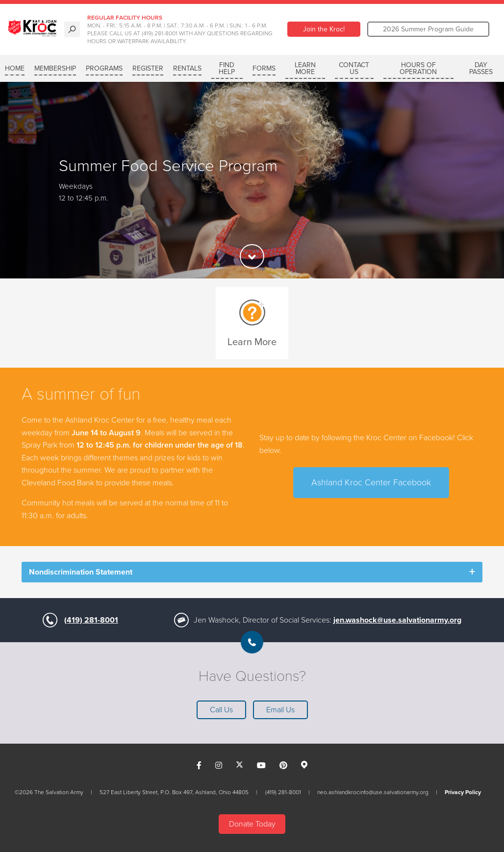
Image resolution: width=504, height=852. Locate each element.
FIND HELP (227, 68)
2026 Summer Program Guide (428, 29)
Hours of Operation (418, 68)
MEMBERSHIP (55, 68)
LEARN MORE (305, 68)
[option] (252, 180)
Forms (264, 68)
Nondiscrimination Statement (81, 572)
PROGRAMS (104, 68)
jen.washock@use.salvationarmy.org (397, 620)
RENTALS (187, 68)
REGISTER (148, 68)
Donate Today (252, 824)
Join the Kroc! (324, 29)
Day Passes (481, 68)
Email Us (280, 710)
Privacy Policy (463, 792)
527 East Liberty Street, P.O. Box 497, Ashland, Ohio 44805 (174, 792)
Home (15, 68)
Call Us (221, 710)
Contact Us (354, 68)
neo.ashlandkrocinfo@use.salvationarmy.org (373, 792)
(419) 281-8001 (91, 620)
